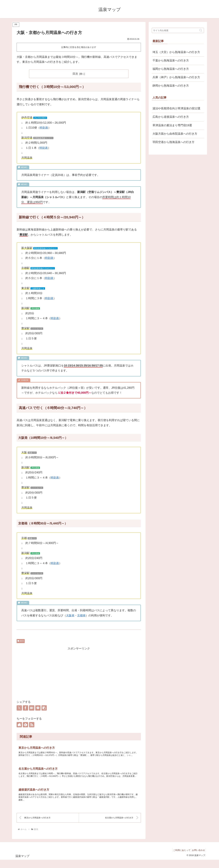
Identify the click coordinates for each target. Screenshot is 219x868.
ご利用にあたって (179, 858)
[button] (44, 708)
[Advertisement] (79, 673)
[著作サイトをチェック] (19, 725)
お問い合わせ (198, 858)
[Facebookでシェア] (25, 708)
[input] (178, 30)
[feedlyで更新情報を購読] (25, 725)
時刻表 (44, 128)
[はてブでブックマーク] (32, 708)
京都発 (81, 615)
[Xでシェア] (19, 708)
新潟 (21, 641)
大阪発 (70, 615)
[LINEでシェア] (38, 708)
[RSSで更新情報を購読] (32, 725)
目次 (75, 74)
